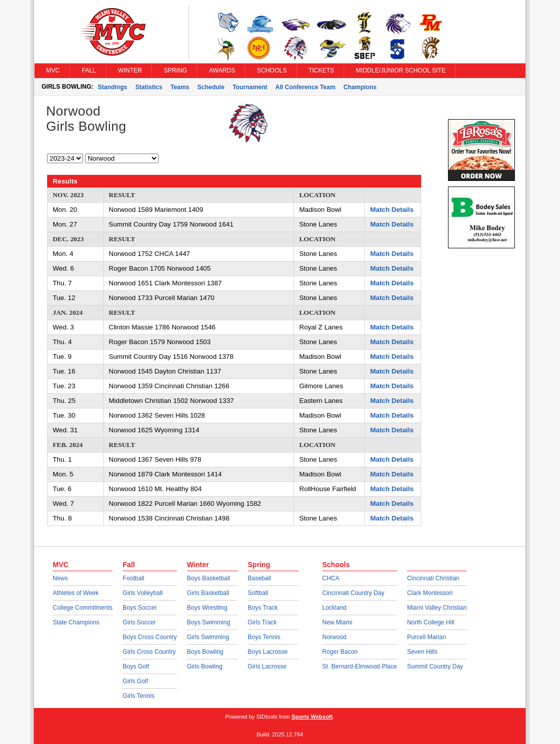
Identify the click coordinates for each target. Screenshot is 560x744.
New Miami (337, 622)
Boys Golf (136, 666)
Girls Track (262, 622)
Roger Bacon (340, 652)
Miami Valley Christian (437, 608)
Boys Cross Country (150, 637)
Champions (360, 87)
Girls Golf (135, 681)
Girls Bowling (205, 666)
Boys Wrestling (207, 608)
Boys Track (263, 608)
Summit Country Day (435, 666)
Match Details (392, 210)
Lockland (334, 608)
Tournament (250, 87)
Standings (113, 87)
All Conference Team (305, 87)
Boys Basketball (209, 578)
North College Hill (431, 622)
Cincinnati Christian (433, 578)
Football (134, 578)
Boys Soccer (140, 608)
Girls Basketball (208, 593)
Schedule (211, 87)
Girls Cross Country (149, 652)
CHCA (331, 578)
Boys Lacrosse (268, 652)
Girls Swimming (208, 637)
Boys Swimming (209, 622)
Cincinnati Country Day (353, 593)
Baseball (259, 578)
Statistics (149, 87)
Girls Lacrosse (267, 666)
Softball (258, 593)
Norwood (334, 637)
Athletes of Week (76, 593)
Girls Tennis (138, 696)
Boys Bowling (205, 652)
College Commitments (83, 608)
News (60, 578)
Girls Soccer (139, 622)
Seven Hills (422, 652)
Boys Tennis (264, 637)
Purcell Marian (426, 637)
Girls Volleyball (143, 593)
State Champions (76, 622)
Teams (180, 87)
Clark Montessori (430, 593)
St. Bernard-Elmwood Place (360, 666)
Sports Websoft (312, 717)
